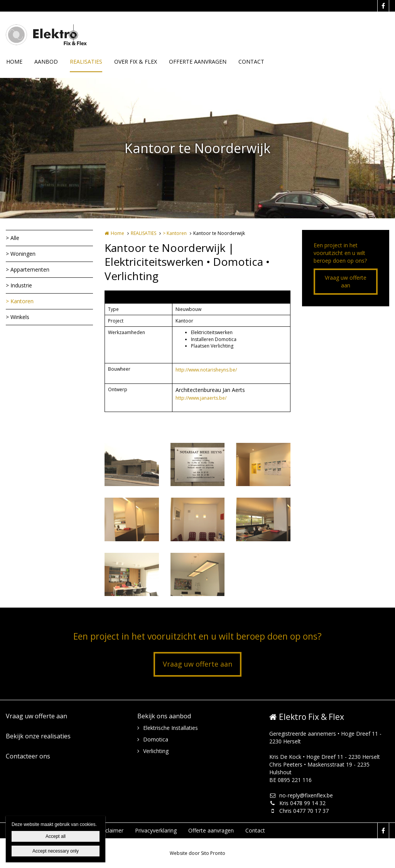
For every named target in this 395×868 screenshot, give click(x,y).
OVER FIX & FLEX (136, 62)
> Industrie (19, 285)
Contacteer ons (28, 756)
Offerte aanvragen (211, 830)
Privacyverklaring (156, 830)
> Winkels (18, 317)
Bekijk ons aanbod (164, 716)
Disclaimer (110, 830)
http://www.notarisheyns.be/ (206, 370)
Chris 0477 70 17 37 (299, 811)
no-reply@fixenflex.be (301, 795)
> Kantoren (20, 301)
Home (117, 233)
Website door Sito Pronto (197, 853)
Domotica (156, 739)
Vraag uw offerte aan (346, 281)
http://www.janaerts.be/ (201, 398)
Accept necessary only (56, 851)
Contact (255, 830)
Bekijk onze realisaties (38, 736)
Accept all (56, 836)
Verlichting (156, 751)
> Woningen (21, 254)
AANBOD (46, 62)
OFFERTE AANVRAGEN (198, 62)
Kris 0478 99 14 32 (297, 803)
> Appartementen (28, 269)
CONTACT (251, 62)
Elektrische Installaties (170, 728)
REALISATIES (86, 62)
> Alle (13, 238)
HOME (14, 62)
